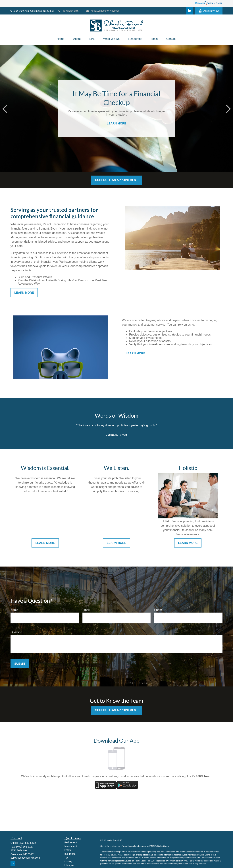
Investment (71, 846)
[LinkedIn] (190, 11)
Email (86, 610)
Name (14, 610)
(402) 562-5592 (69, 11)
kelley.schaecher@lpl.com (103, 11)
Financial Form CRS (113, 840)
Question (16, 632)
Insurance (70, 854)
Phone (158, 610)
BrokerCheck (163, 846)
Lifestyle (69, 865)
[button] (61, 39)
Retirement (71, 842)
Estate (68, 850)
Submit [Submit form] (20, 664)
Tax (66, 858)
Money (68, 861)
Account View (209, 11)
